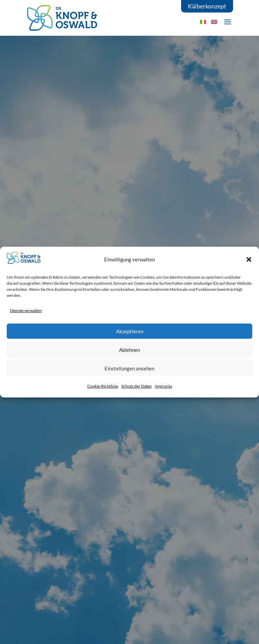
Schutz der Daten (137, 386)
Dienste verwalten (26, 311)
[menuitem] (214, 22)
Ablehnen (129, 350)
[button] (249, 259)
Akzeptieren (130, 331)
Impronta (164, 386)
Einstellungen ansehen (129, 368)
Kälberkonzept (207, 6)
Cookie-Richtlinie (103, 386)
